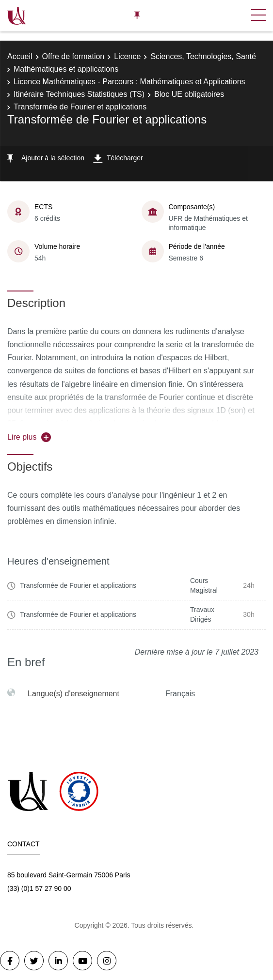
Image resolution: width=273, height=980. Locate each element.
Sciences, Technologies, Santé (203, 56)
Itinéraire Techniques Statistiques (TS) (79, 94)
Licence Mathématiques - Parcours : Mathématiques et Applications (129, 82)
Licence (127, 56)
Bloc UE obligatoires (189, 94)
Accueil (20, 56)
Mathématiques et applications (66, 69)
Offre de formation (73, 56)
